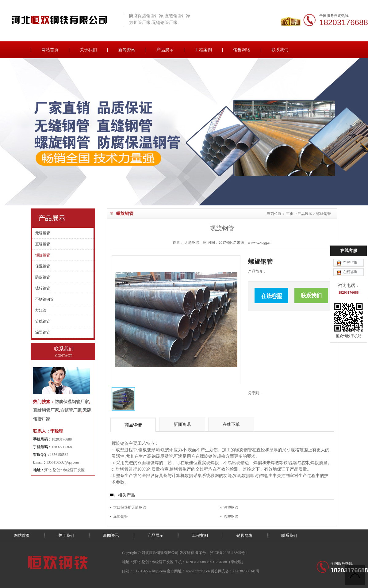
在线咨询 (350, 229)
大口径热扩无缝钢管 (130, 507)
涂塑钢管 (231, 507)
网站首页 (50, 50)
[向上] (355, 575)
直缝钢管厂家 (46, 410)
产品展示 (165, 50)
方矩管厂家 (71, 410)
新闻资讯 (127, 50)
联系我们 (280, 50)
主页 (290, 214)
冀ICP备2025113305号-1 (229, 553)
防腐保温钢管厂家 (72, 402)
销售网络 (242, 50)
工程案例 (203, 50)
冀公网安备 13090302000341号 (235, 571)
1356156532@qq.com (63, 462)
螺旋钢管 (324, 214)
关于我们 (88, 50)
